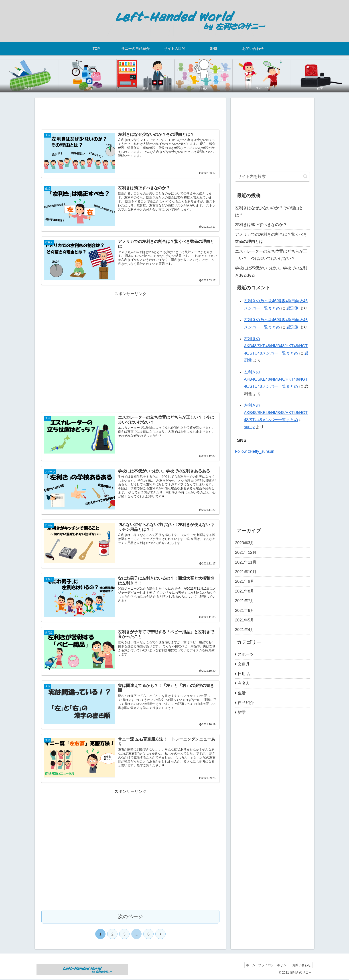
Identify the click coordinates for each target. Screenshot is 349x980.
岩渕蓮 (292, 308)
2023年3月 (245, 543)
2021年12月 (246, 552)
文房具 (244, 664)
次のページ (131, 918)
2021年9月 (245, 581)
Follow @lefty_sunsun (255, 451)
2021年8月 (245, 591)
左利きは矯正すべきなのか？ (261, 225)
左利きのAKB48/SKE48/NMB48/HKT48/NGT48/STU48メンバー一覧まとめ (276, 346)
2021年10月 (246, 572)
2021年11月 (246, 562)
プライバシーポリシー (271, 966)
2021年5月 (245, 620)
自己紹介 (246, 703)
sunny (249, 427)
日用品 (244, 674)
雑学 (242, 712)
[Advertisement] (130, 112)
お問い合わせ (301, 966)
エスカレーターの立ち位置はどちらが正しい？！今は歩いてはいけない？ (271, 255)
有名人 (244, 683)
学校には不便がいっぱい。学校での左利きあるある (271, 272)
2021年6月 (245, 611)
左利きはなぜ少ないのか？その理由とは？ (269, 211)
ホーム (246, 966)
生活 (242, 693)
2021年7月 (245, 601)
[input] (272, 177)
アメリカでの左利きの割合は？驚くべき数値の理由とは (271, 238)
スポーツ (246, 654)
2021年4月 (245, 630)
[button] (305, 176)
